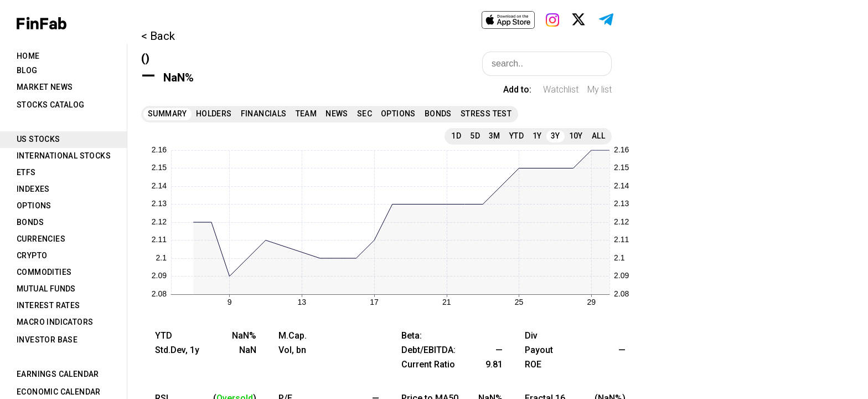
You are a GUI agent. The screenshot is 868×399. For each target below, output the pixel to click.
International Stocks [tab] (64, 156)
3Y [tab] (556, 136)
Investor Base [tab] (47, 340)
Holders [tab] (214, 114)
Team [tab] (306, 114)
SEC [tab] (365, 114)
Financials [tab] (264, 114)
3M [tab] (495, 136)
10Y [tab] (576, 136)
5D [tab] (475, 136)
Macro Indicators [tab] (55, 322)
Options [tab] (34, 206)
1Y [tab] (537, 136)
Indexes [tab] (33, 189)
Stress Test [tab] (486, 114)
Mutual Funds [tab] (46, 289)
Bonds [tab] (30, 222)
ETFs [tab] (26, 172)
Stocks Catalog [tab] (51, 105)
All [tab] (598, 136)
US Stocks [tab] (38, 139)
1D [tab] (456, 136)
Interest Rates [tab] (48, 305)
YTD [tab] (516, 136)
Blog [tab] (27, 70)
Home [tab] (28, 56)
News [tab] (337, 114)
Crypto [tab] (32, 255)
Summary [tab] (167, 114)
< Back (158, 36)
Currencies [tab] (41, 239)
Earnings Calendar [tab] (58, 374)
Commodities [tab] (44, 272)
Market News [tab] (45, 87)
